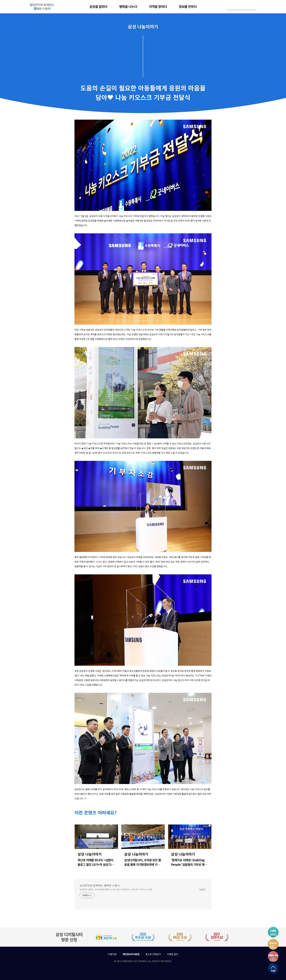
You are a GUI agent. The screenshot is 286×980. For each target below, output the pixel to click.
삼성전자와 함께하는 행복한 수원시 (100, 885)
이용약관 (112, 954)
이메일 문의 (173, 954)
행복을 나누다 (128, 6)
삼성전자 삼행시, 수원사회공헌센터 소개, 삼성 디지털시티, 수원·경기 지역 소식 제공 (116, 889)
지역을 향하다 (158, 6)
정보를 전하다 (188, 6)
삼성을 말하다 (98, 6)
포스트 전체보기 (153, 954)
